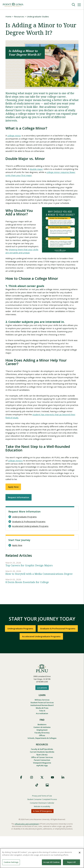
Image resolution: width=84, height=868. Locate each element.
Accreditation (42, 741)
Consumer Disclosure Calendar (42, 835)
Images (47, 817)
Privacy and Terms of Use (42, 828)
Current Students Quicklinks (42, 782)
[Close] (80, 853)
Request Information (19, 523)
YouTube (52, 809)
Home (8, 17)
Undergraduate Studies (38, 17)
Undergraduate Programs (24, 542)
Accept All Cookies (51, 862)
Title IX (42, 738)
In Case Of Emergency (42, 843)
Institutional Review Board (42, 732)
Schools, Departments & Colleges (42, 768)
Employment (42, 759)
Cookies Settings (11, 862)
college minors (23, 485)
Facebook (21, 809)
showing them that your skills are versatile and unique (22, 261)
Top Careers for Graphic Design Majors (29, 591)
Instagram (32, 809)
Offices (42, 765)
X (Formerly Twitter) (42, 809)
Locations (42, 714)
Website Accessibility (42, 838)
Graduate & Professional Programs (29, 547)
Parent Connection (42, 791)
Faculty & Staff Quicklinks (42, 779)
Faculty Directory (42, 762)
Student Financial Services (42, 729)
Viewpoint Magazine (42, 794)
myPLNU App (42, 797)
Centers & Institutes (42, 756)
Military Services (42, 726)
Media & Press (42, 735)
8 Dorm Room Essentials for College (27, 609)
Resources (19, 17)
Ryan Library (42, 785)
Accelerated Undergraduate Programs (30, 552)
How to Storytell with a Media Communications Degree (39, 600)
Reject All (71, 862)
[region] (42, 858)
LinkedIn (63, 809)
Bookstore (42, 753)
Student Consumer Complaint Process (42, 831)
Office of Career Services (42, 788)
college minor (14, 136)
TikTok (37, 817)
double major (47, 171)
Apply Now (13, 512)
